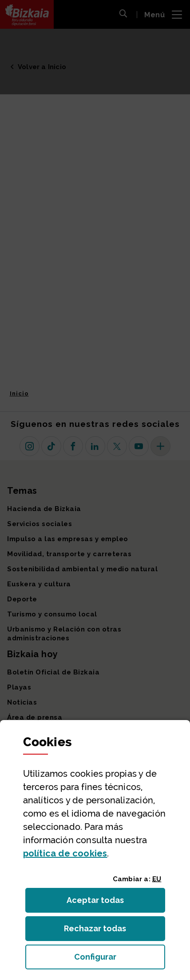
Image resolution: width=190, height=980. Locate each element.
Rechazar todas (102, 931)
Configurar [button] (120, 959)
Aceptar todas (103, 903)
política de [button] (65, 853)
